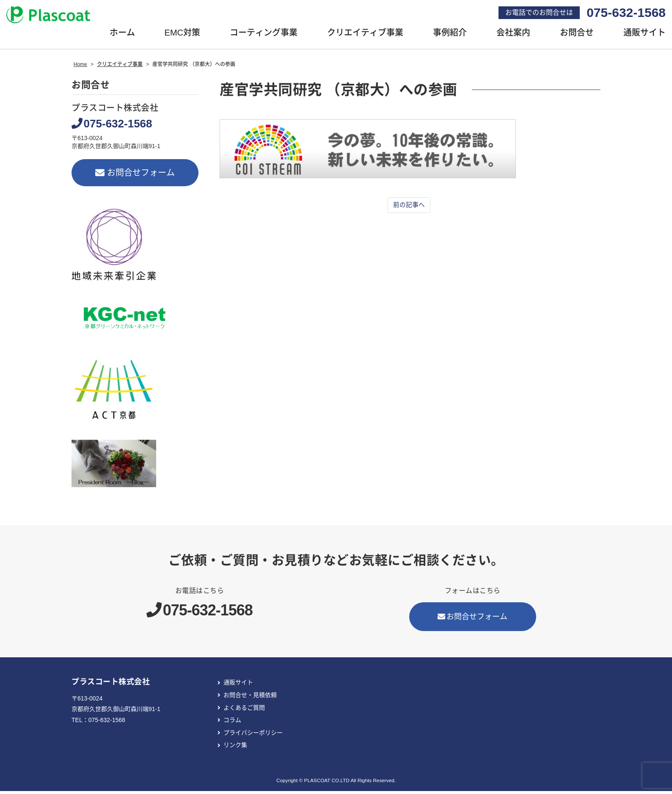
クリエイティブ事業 (365, 36)
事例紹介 (450, 36)
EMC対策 (182, 36)
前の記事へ (409, 208)
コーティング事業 (264, 36)
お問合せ (577, 36)
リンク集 (235, 748)
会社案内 (513, 36)
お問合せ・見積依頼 (250, 698)
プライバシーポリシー (253, 736)
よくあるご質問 (244, 711)
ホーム (122, 36)
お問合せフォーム (135, 176)
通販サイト (238, 686)
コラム (232, 723)
